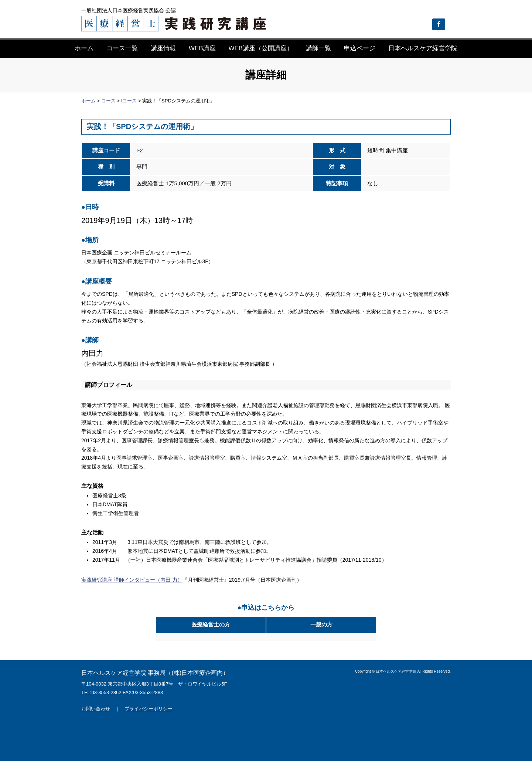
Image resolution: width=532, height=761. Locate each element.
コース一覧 (122, 48)
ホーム (84, 48)
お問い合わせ (96, 709)
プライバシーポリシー (149, 709)
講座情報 (163, 48)
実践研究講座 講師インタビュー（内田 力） (132, 580)
